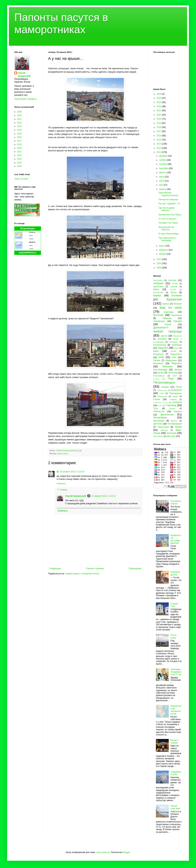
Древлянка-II (161, 327)
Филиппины (160, 418)
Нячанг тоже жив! (175, 807)
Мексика (167, 366)
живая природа (167, 331)
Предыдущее (135, 568)
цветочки (158, 424)
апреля (163, 189)
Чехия (178, 427)
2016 (19, 137)
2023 (19, 159)
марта (162, 246)
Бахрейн (173, 289)
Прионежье (162, 396)
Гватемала (176, 315)
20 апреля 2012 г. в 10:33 (72, 472)
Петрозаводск (28, 229)
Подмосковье (162, 390)
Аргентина (158, 287)
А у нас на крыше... (168, 219)
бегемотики (158, 292)
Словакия (177, 402)
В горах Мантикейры (169, 234)
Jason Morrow (103, 852)
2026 (159, 94)
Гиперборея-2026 (176, 773)
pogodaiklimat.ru (28, 253)
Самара (173, 399)
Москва (178, 370)
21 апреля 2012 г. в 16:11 (104, 496)
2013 (19, 126)
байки (156, 289)
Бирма (157, 295)
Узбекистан (159, 411)
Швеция (164, 430)
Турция (172, 408)
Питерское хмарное (168, 200)
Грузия (168, 324)
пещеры (165, 387)
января (163, 254)
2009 (19, 112)
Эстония (171, 433)
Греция (178, 321)
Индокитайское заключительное (176, 710)
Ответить (61, 484)
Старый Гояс (174, 605)
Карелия (163, 348)
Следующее (55, 568)
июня (162, 181)
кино (156, 351)
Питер (179, 387)
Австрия (172, 280)
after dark (171, 436)
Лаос (174, 357)
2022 (19, 155)
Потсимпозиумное (176, 502)
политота (176, 390)
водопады (169, 312)
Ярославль (158, 436)
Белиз (174, 292)
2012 (19, 123)
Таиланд (171, 405)
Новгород (173, 373)
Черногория (163, 427)
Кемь (176, 348)
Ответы (64, 490)
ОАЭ (175, 376)
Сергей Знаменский (76, 496)
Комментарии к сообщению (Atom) (82, 574)
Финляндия (159, 421)
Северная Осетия (161, 402)
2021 (19, 152)
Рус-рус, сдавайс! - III (169, 204)
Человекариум (175, 424)
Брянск (166, 304)
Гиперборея (159, 321)
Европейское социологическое (168, 194)
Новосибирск (159, 376)
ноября (163, 160)
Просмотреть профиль (25, 99)
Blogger (126, 852)
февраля (164, 250)
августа (163, 172)
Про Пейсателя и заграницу (167, 239)
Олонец (156, 379)
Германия (167, 318)
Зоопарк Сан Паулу (168, 223)
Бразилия (174, 299)
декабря (163, 156)
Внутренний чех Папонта (166, 228)
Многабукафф (160, 370)
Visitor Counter (21, 179)
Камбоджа (177, 345)
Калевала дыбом (175, 573)
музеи (161, 373)
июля (162, 177)
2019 (19, 148)
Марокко (177, 363)
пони (162, 393)
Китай (173, 351)
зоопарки (162, 339)
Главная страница (95, 568)
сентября (164, 168)
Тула (156, 408)
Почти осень (174, 636)
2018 (19, 145)
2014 (19, 130)
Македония (171, 360)
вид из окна (63, 453)
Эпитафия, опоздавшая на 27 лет (176, 672)
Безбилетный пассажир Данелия (176, 539)
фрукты (174, 421)
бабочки (174, 287)
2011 (19, 119)
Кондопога (158, 354)
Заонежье (177, 336)
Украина (178, 411)
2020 (159, 119)
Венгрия (178, 304)
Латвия (157, 360)
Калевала (174, 342)
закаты (164, 336)
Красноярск (176, 354)
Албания (158, 283)
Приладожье (176, 393)
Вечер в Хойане (174, 741)
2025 (19, 166)
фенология (167, 415)
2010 (19, 116)
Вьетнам (158, 315)
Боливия (177, 295)
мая (161, 185)
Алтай (175, 284)
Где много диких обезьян (167, 209)
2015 (19, 134)
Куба (161, 357)
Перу (171, 379)
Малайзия (158, 363)
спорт (160, 406)
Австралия (158, 280)
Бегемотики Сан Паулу (170, 215)
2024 (19, 163)
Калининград (160, 345)
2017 (19, 141)
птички (157, 399)
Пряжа (175, 396)
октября (163, 164)
